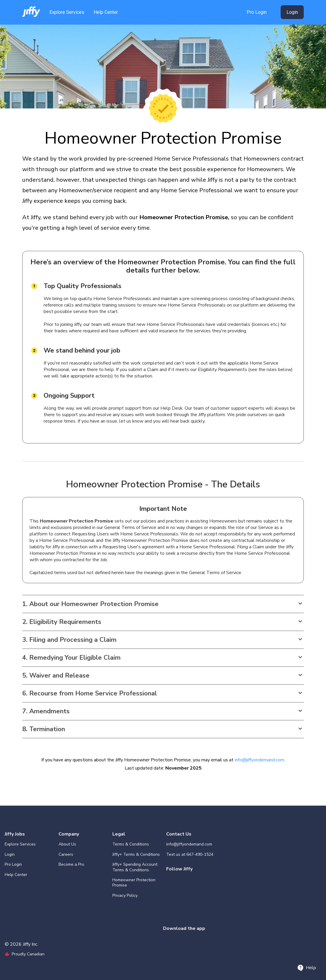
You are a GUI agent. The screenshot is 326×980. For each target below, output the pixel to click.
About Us (67, 844)
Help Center (106, 12)
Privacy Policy (125, 895)
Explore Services (67, 12)
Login (292, 12)
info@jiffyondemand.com (259, 760)
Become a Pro (71, 864)
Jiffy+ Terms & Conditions (136, 854)
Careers (66, 854)
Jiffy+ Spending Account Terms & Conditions (135, 867)
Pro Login (257, 12)
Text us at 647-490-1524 (190, 854)
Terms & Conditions (131, 844)
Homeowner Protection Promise (134, 883)
